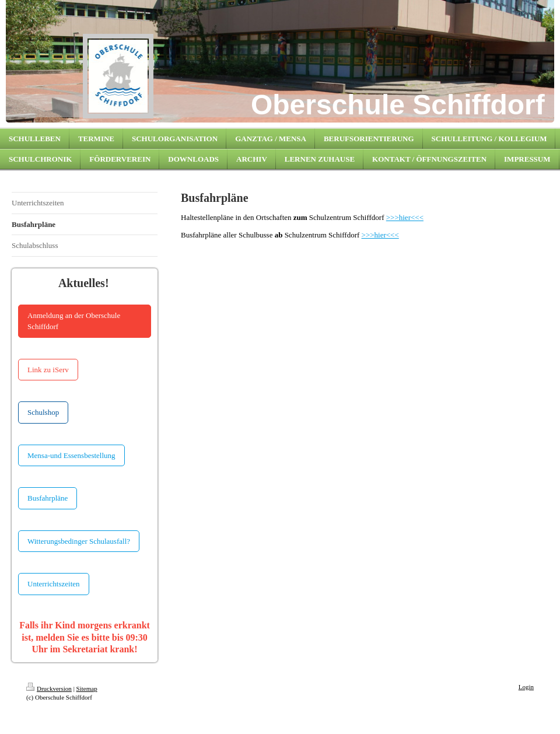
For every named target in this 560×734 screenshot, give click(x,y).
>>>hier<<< (405, 217)
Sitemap (87, 688)
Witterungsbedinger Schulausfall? (79, 541)
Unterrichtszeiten (54, 584)
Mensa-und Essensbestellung (71, 455)
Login (526, 687)
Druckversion (49, 688)
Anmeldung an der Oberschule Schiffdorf (74, 321)
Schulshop (43, 412)
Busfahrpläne (48, 498)
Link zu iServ (48, 370)
